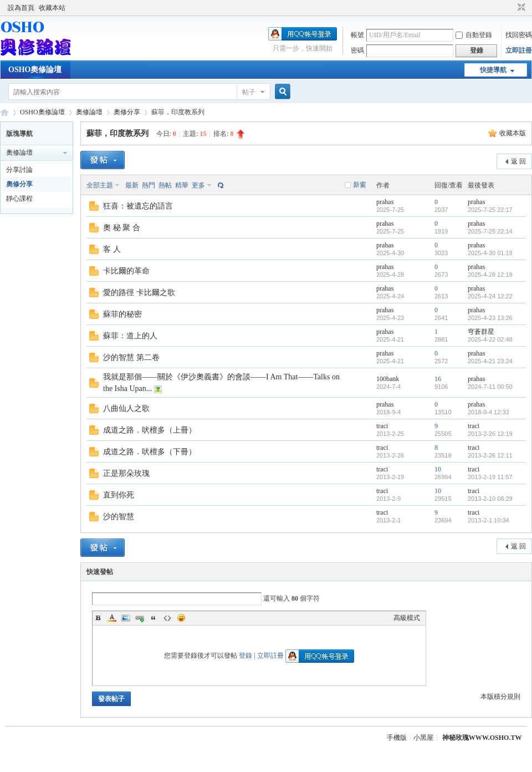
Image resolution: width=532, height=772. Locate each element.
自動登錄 (474, 35)
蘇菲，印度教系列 (117, 133)
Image (126, 618)
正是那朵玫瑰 (126, 473)
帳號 (357, 35)
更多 (198, 185)
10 (438, 469)
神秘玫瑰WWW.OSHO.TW (482, 738)
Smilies (181, 618)
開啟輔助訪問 (511, 8)
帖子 (249, 92)
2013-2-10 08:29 (490, 499)
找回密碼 (519, 35)
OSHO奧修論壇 (35, 70)
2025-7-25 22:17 (490, 210)
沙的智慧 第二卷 (131, 357)
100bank (388, 379)
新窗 (360, 185)
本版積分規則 (500, 697)
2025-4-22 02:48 (490, 339)
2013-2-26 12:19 (490, 434)
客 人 (112, 249)
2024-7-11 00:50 (490, 387)
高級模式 (407, 618)
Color (112, 618)
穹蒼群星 (481, 332)
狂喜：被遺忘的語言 (138, 206)
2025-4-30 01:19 (490, 253)
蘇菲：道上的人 (130, 336)
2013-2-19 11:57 (490, 477)
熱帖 (165, 185)
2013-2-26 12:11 (490, 455)
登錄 (245, 656)
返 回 (518, 161)
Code (167, 618)
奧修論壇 (89, 112)
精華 (182, 185)
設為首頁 (21, 8)
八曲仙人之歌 (126, 408)
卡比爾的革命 (126, 271)
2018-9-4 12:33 (488, 412)
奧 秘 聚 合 (122, 228)
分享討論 (19, 170)
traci (382, 426)
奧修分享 (127, 112)
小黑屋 (423, 738)
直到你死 (119, 495)
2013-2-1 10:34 (488, 520)
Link (140, 618)
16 (438, 379)
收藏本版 (513, 133)
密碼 (357, 50)
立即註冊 (519, 50)
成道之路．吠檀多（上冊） (150, 430)
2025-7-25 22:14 (490, 231)
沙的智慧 (119, 517)
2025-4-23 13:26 (490, 318)
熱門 (149, 185)
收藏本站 (52, 8)
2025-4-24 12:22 (490, 296)
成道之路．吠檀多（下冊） (150, 452)
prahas (385, 202)
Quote (154, 618)
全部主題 (100, 185)
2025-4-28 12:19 (490, 275)
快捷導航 (493, 70)
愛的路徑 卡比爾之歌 (139, 293)
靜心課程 (19, 199)
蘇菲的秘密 (122, 314)
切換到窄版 (520, 8)
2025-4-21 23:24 (490, 361)
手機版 (397, 738)
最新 (132, 185)
